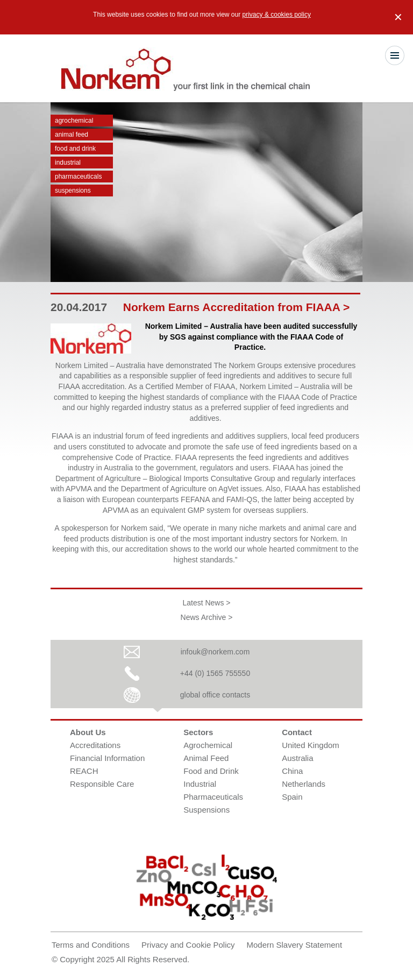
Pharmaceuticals (78, 177)
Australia (297, 758)
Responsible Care (102, 784)
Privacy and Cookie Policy (188, 945)
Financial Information (107, 758)
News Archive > (207, 617)
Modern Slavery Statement (295, 945)
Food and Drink (75, 149)
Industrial (68, 163)
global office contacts (215, 695)
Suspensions (73, 191)
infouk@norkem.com (215, 652)
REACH (84, 771)
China (292, 771)
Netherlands (304, 784)
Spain (292, 797)
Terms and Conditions (91, 945)
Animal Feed (72, 135)
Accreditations (95, 745)
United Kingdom (311, 745)
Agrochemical (74, 121)
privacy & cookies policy (277, 15)
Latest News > (206, 603)
